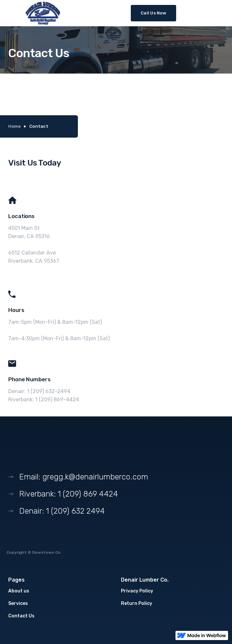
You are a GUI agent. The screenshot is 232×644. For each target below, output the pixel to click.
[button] (221, 12)
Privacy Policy (137, 591)
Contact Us (21, 616)
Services (18, 603)
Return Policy (137, 603)
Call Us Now (153, 13)
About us (19, 591)
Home (14, 126)
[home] (43, 13)
